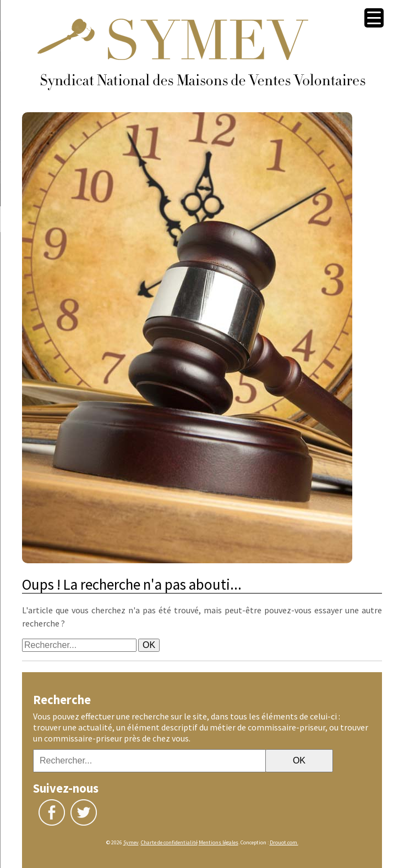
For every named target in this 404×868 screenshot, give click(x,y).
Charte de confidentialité (169, 842)
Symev (131, 842)
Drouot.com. (284, 842)
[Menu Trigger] (374, 18)
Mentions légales (219, 842)
